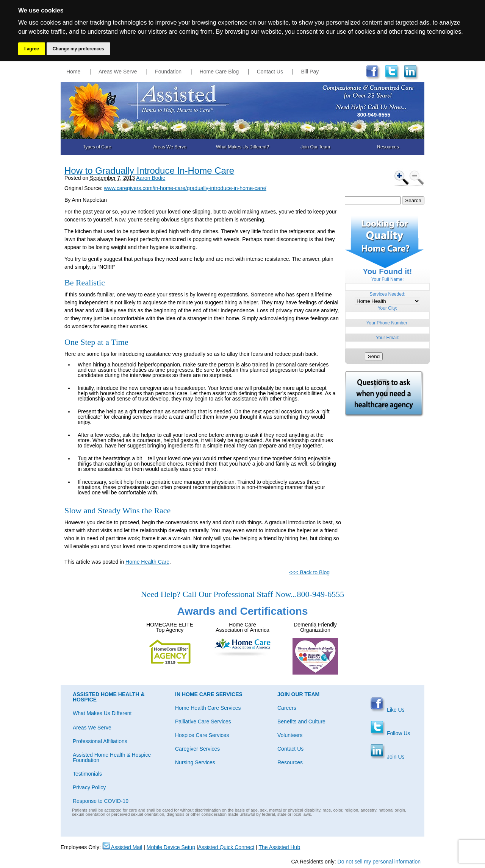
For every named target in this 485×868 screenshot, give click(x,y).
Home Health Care (147, 562)
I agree (32, 49)
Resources (388, 147)
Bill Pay (310, 72)
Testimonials (87, 774)
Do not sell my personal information (379, 862)
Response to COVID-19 (101, 801)
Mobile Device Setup (171, 847)
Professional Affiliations (100, 741)
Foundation (168, 72)
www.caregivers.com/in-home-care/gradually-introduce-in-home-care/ (185, 188)
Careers (287, 708)
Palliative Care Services (203, 722)
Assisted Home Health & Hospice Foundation (112, 757)
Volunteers (290, 735)
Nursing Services (195, 762)
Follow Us (390, 733)
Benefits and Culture (301, 722)
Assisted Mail (122, 847)
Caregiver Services (197, 749)
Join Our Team (315, 147)
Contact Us (270, 72)
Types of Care (97, 147)
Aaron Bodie (151, 178)
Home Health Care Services (208, 708)
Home (73, 72)
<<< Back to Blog (309, 572)
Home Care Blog (219, 72)
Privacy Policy (89, 787)
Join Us (387, 757)
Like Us (387, 710)
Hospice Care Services (202, 735)
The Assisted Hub (279, 847)
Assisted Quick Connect (226, 847)
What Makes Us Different (102, 713)
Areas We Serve (118, 72)
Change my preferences (78, 49)
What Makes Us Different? (242, 147)
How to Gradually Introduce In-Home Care (149, 171)
